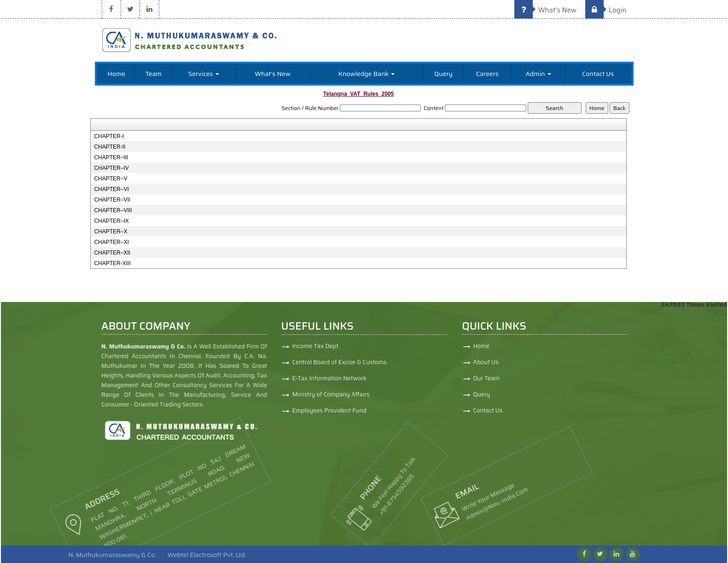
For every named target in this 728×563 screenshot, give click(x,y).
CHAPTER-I (109, 136)
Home (116, 74)
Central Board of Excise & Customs (340, 366)
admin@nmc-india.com (460, 505)
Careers (487, 74)
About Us (515, 362)
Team (154, 74)
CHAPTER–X (111, 232)
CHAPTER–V (111, 179)
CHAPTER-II (110, 147)
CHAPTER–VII (112, 200)
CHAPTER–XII (112, 253)
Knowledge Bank (367, 74)
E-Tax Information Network (330, 382)
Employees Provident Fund (329, 414)
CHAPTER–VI (111, 189)
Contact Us (598, 74)
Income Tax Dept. (316, 350)
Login (606, 10)
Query (443, 74)
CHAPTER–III (111, 157)
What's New (545, 10)
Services (203, 74)
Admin (538, 74)
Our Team (516, 378)
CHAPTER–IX (111, 221)
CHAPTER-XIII (112, 263)
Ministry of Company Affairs (331, 398)
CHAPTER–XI (111, 242)
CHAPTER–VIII (113, 210)
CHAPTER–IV (111, 168)
